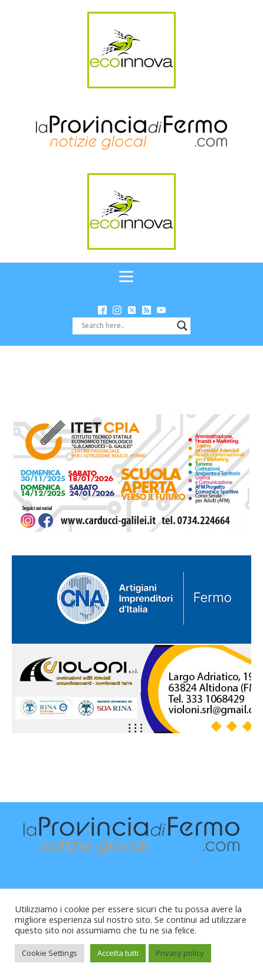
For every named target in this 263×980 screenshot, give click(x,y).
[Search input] (126, 326)
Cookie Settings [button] (50, 953)
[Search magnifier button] (182, 326)
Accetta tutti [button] (118, 953)
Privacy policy (180, 953)
